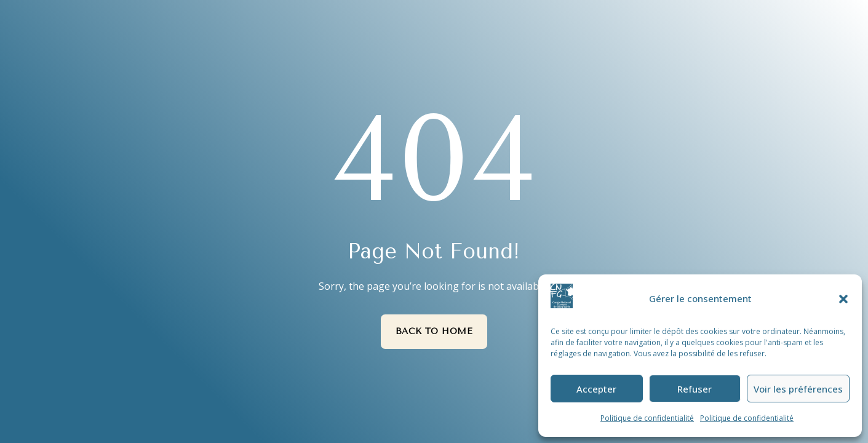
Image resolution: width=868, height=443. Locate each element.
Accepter (596, 389)
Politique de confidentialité (647, 418)
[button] (843, 299)
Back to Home (434, 331)
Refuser (695, 389)
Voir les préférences (798, 389)
